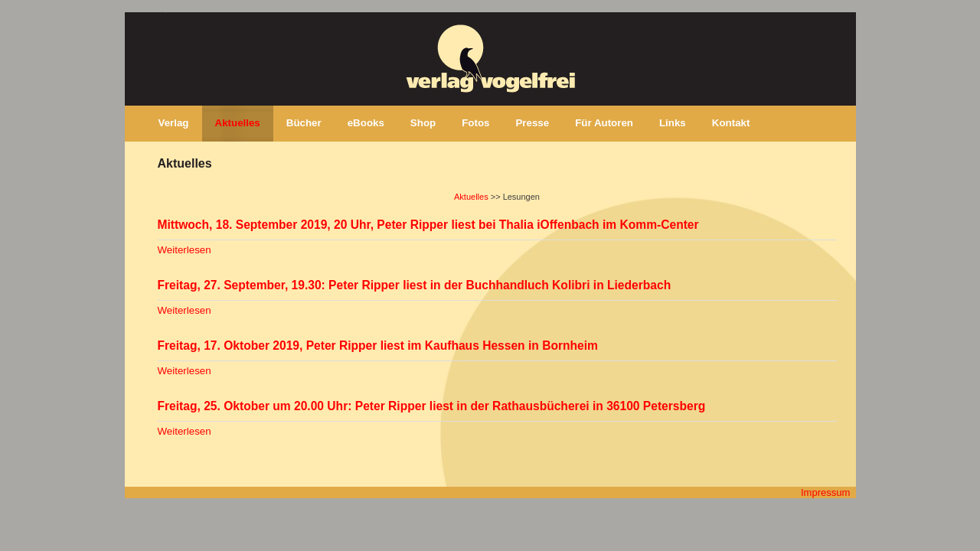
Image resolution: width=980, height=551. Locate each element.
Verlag (174, 123)
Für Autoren (604, 123)
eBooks (366, 123)
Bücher (304, 123)
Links (673, 123)
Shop (423, 123)
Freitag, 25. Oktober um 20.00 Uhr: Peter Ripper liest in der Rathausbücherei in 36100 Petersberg (432, 406)
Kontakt (731, 123)
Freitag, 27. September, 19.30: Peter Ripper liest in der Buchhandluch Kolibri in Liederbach (415, 285)
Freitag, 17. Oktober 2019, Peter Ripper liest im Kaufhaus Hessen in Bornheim (378, 346)
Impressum (825, 492)
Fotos (475, 123)
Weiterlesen (185, 250)
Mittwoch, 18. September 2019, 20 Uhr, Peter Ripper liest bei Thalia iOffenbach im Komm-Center (428, 225)
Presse (532, 123)
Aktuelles (238, 123)
